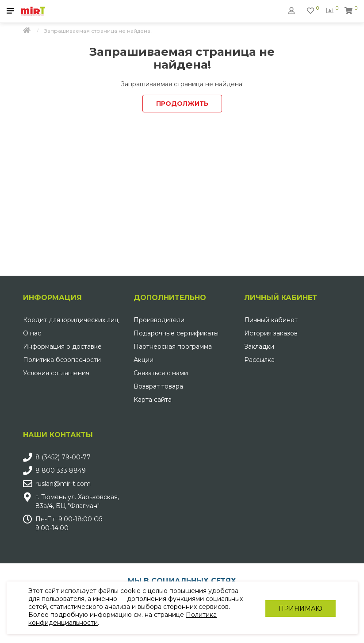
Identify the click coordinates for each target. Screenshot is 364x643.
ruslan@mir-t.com (63, 484)
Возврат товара (158, 386)
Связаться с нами (161, 373)
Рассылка (259, 360)
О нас (32, 333)
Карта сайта (153, 400)
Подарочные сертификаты (176, 333)
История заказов (271, 333)
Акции (144, 360)
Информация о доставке (62, 347)
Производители (159, 320)
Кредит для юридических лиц (71, 320)
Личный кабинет (271, 320)
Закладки (259, 347)
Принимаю (300, 608)
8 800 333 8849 (61, 470)
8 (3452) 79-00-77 (63, 457)
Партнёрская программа (173, 347)
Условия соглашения (56, 373)
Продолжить (182, 104)
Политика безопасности (62, 360)
